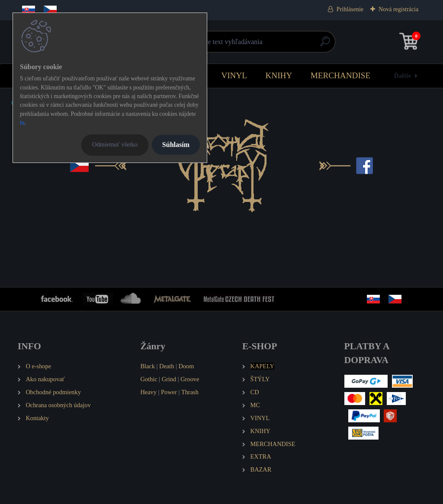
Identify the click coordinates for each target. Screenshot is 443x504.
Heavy (148, 392)
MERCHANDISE (341, 75)
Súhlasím (176, 145)
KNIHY (279, 75)
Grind (169, 379)
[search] (325, 45)
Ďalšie (403, 75)
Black (148, 366)
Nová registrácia (398, 9)
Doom (186, 366)
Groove (190, 379)
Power (169, 392)
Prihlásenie (350, 9)
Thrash (190, 392)
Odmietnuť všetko (115, 144)
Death (167, 366)
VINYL (234, 75)
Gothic (149, 379)
